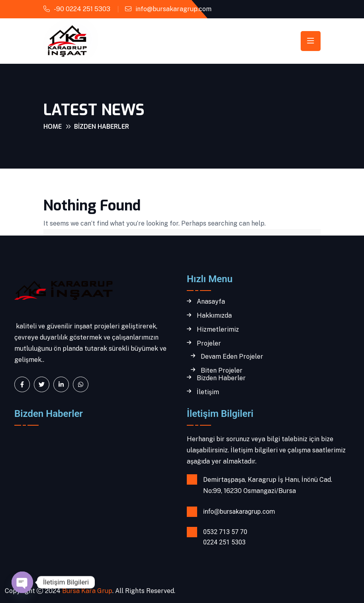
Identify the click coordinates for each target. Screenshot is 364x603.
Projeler (209, 344)
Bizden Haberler (221, 378)
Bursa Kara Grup (86, 591)
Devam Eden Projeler (232, 357)
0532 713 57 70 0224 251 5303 (225, 537)
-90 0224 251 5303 (82, 9)
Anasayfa (211, 302)
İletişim (208, 392)
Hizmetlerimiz (218, 330)
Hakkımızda (214, 316)
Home (53, 127)
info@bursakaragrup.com (173, 9)
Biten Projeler (222, 371)
